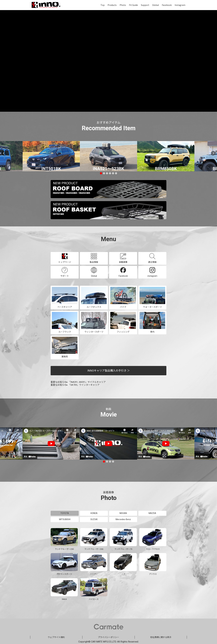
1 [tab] (101, 173)
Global (156, 5)
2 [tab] (104, 173)
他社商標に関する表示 (161, 637)
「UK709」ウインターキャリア (84, 385)
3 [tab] (107, 173)
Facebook (167, 5)
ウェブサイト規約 (56, 637)
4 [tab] (110, 173)
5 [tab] (113, 173)
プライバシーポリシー (108, 637)
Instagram (180, 5)
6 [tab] (116, 173)
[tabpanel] (108, 156)
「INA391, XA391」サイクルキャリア (87, 382)
